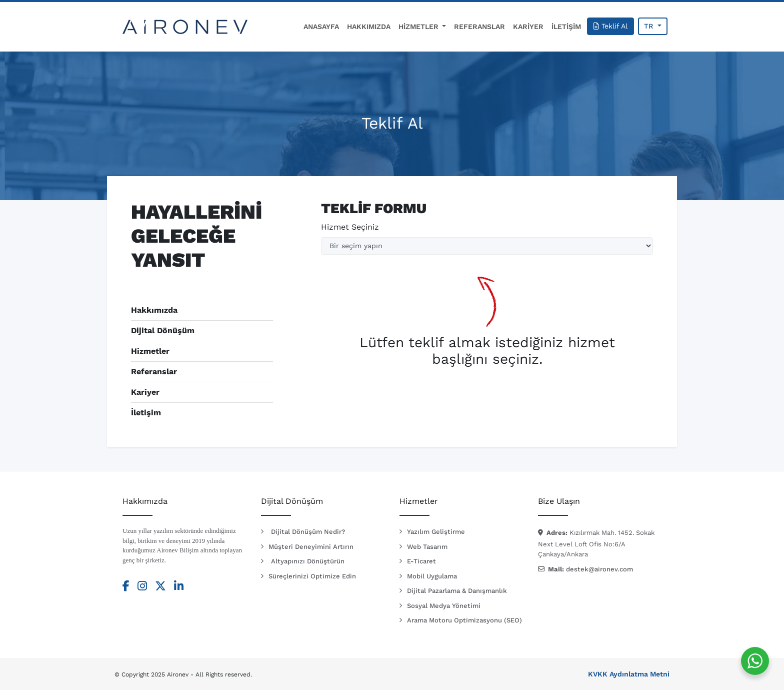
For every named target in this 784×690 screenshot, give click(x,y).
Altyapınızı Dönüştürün (308, 561)
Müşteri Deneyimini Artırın (311, 547)
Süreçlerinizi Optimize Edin (312, 576)
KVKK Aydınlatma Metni (629, 674)
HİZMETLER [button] (419, 27)
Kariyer (145, 392)
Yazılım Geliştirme (436, 532)
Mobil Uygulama (432, 576)
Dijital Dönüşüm (163, 330)
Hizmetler (150, 351)
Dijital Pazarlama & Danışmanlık (457, 591)
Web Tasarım (427, 547)
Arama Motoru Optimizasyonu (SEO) (464, 620)
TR (650, 26)
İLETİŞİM (566, 27)
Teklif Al (610, 26)
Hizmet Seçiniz (350, 227)
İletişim (146, 413)
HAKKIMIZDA (369, 27)
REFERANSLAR (479, 27)
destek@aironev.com (599, 569)
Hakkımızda (154, 310)
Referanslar (154, 372)
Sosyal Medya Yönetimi (444, 606)
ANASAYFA (321, 27)
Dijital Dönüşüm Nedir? (308, 532)
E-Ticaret (421, 561)
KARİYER (528, 27)
